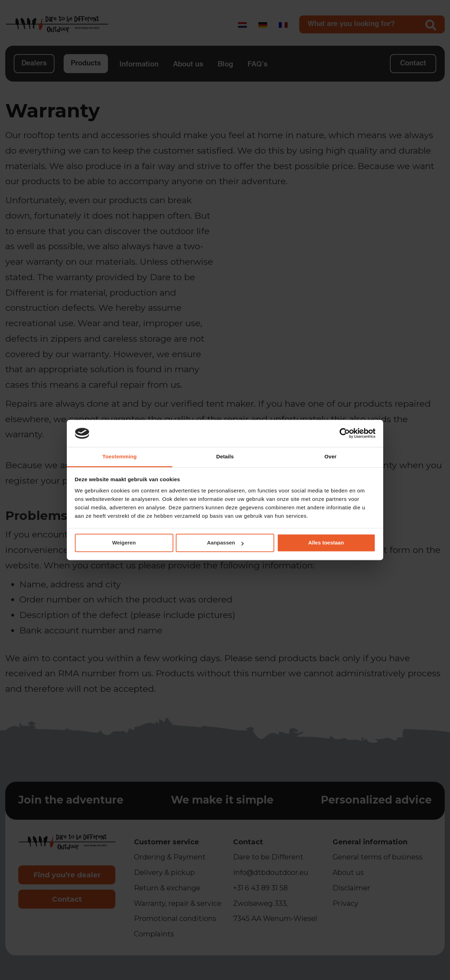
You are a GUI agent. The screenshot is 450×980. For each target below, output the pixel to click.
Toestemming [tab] (120, 456)
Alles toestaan (326, 543)
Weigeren (124, 543)
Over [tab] (331, 456)
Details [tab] (225, 456)
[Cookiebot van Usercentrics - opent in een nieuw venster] (345, 433)
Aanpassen (225, 543)
